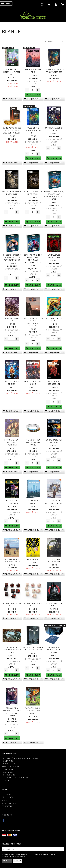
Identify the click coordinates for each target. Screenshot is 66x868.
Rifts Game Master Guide (33, 383)
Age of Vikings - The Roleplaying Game (33, 711)
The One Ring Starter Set (54, 560)
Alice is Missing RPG (33, 71)
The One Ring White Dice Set (33, 604)
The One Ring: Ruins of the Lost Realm (33, 648)
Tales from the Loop (33, 502)
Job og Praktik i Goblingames (16, 778)
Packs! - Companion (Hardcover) (12, 193)
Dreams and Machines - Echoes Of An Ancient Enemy (12, 712)
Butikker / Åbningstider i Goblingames (21, 758)
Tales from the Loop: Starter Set (12, 560)
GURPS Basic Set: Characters (12, 502)
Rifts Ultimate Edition (12, 383)
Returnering (8, 772)
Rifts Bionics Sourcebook (54, 383)
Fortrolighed (9, 775)
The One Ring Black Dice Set (12, 604)
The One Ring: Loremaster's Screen (54, 650)
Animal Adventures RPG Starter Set (54, 71)
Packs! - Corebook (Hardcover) (33, 193)
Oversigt (6, 780)
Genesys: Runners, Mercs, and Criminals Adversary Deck (33, 259)
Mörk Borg (33, 559)
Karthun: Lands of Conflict (54, 129)
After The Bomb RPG (12, 319)
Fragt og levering (11, 766)
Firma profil (8, 769)
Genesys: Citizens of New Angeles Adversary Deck (12, 257)
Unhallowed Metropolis (54, 256)
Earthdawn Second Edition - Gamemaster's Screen (33, 322)
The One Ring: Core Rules (54, 604)
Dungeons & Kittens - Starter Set (12, 72)
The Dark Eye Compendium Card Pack (12, 650)
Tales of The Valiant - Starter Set (33, 130)
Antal (32, 87)
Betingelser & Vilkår (12, 764)
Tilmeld (7, 861)
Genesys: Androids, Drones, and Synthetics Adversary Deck (54, 195)
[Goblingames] (33, 15)
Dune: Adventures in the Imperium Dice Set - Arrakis (12, 130)
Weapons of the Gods (54, 319)
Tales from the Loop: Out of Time (54, 502)
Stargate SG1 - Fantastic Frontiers (12, 442)
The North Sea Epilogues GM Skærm (33, 442)
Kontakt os (8, 761)
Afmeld (17, 861)
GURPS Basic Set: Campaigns (54, 441)
